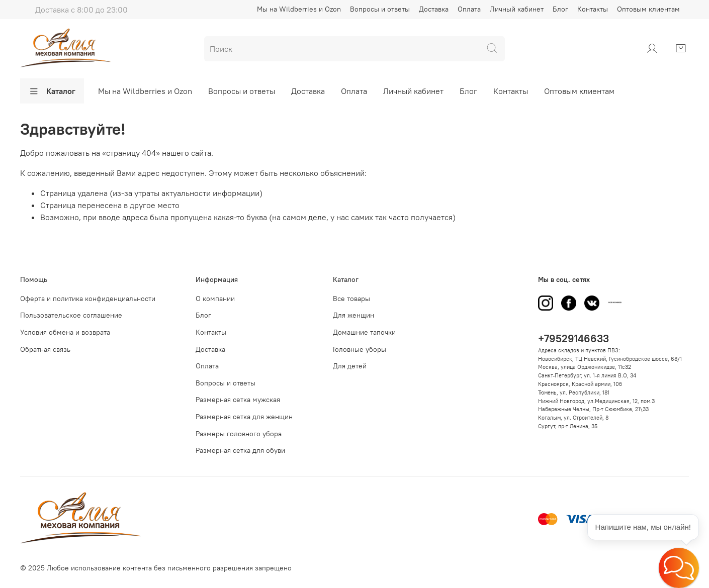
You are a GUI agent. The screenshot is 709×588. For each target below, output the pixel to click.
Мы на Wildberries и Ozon (299, 9)
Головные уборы (360, 349)
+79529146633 (573, 338)
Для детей (350, 366)
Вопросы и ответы (380, 9)
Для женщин (353, 315)
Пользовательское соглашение (71, 315)
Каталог (52, 91)
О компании (215, 299)
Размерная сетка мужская (238, 400)
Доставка (434, 9)
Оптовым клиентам (648, 9)
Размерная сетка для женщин (244, 417)
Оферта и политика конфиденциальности (88, 299)
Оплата (469, 9)
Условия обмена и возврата (65, 332)
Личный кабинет (517, 9)
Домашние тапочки (364, 332)
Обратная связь (45, 349)
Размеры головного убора (239, 434)
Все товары (351, 299)
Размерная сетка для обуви (240, 450)
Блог (560, 9)
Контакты (593, 9)
